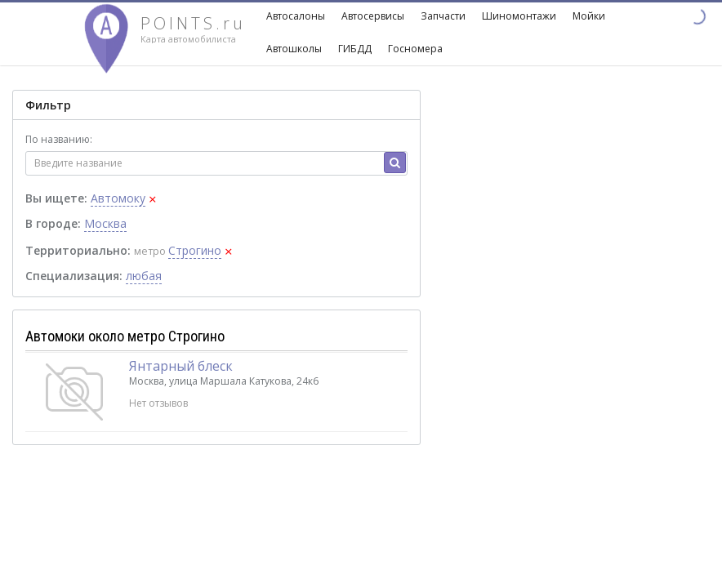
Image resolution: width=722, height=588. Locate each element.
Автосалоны (296, 16)
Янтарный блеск (181, 366)
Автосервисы (373, 16)
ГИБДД (355, 49)
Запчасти (443, 16)
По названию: (59, 139)
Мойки (589, 16)
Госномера (415, 49)
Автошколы (294, 49)
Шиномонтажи (519, 16)
